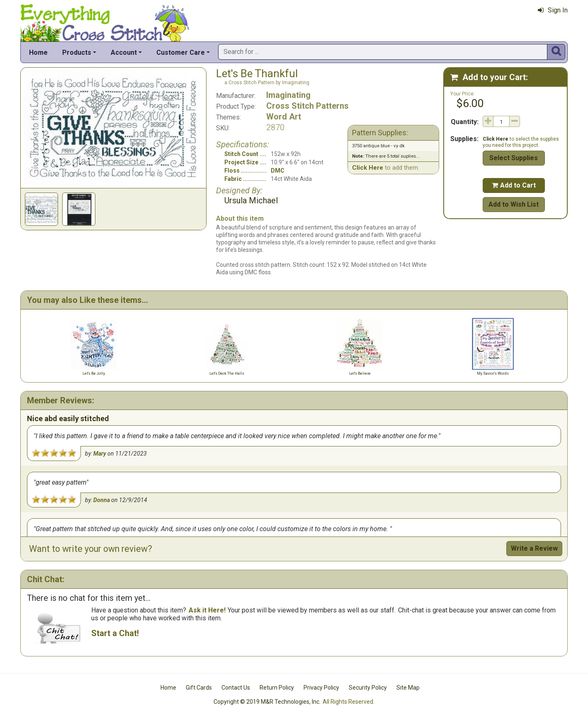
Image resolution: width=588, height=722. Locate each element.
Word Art (284, 117)
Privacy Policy (321, 688)
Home (38, 52)
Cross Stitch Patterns (307, 106)
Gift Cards (199, 688)
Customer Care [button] (181, 52)
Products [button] (77, 52)
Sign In (553, 10)
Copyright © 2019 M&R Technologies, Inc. (267, 702)
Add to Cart (514, 185)
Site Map (408, 688)
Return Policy (277, 688)
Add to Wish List (514, 204)
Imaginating (288, 95)
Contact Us (236, 688)
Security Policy (368, 688)
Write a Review (534, 548)
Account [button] (124, 52)
